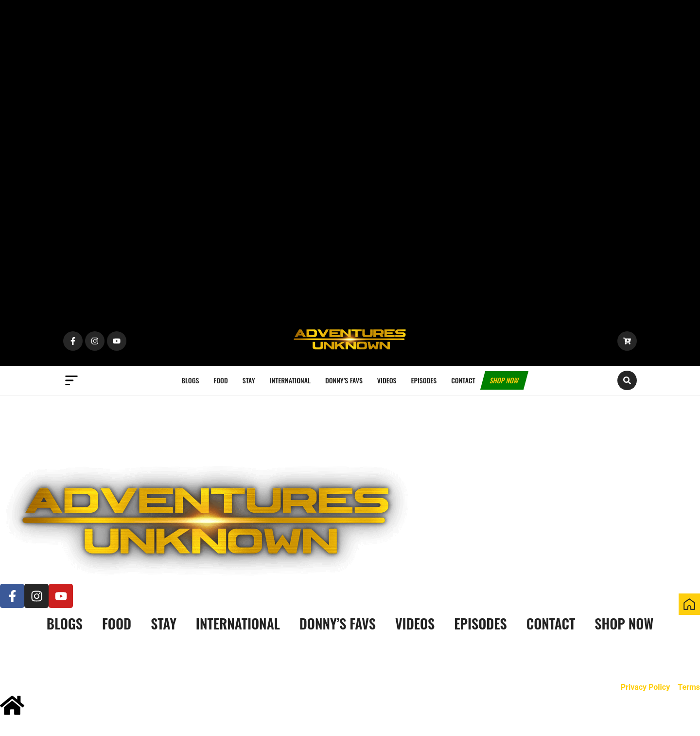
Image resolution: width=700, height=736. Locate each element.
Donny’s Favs (344, 380)
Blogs (190, 380)
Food (220, 380)
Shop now (504, 380)
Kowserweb (243, 656)
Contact (463, 380)
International (290, 380)
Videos (387, 380)
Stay (249, 380)
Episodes (424, 380)
